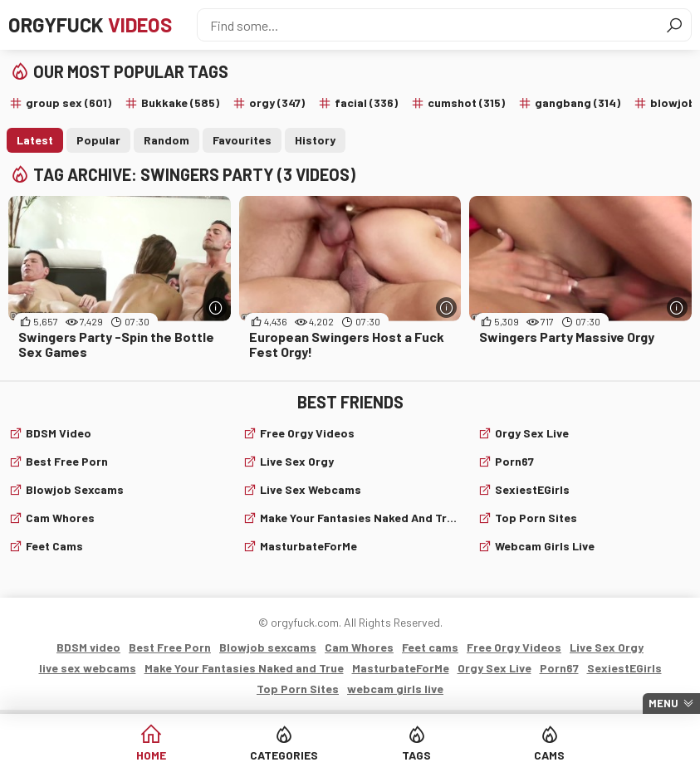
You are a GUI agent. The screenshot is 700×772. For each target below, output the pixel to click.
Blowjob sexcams (75, 489)
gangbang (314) (578, 103)
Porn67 (514, 461)
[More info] (216, 308)
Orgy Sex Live (532, 433)
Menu (663, 703)
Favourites (242, 140)
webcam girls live (545, 546)
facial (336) (366, 103)
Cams (549, 755)
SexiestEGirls (532, 489)
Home (151, 755)
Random (166, 140)
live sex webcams (311, 489)
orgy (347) (277, 103)
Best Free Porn (67, 461)
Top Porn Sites (536, 518)
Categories (284, 755)
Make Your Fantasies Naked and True (358, 518)
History (315, 140)
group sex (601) (69, 103)
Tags (416, 755)
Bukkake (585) (180, 103)
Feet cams (54, 546)
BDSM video (59, 433)
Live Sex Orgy (297, 461)
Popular (98, 140)
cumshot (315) (466, 103)
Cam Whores (60, 518)
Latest (35, 140)
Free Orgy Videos (307, 433)
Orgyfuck (90, 24)
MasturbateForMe (308, 546)
